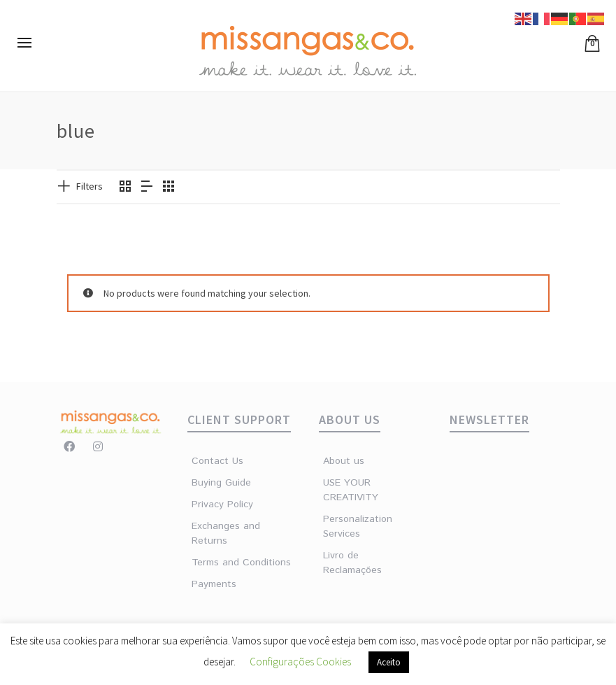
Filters (89, 186)
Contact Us (217, 461)
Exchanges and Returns (226, 534)
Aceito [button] (389, 662)
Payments (214, 584)
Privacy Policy (222, 504)
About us (344, 461)
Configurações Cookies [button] (300, 662)
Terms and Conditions (241, 563)
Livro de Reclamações (348, 563)
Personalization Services (348, 527)
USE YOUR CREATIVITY (348, 490)
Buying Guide (221, 483)
